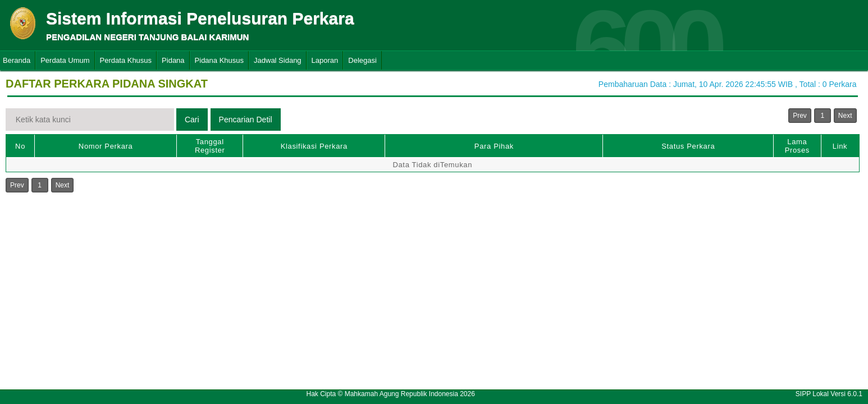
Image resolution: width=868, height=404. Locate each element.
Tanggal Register (210, 146)
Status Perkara (688, 146)
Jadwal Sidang (278, 60)
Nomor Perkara (106, 146)
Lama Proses (797, 146)
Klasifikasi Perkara (314, 146)
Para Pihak (494, 146)
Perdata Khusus (126, 60)
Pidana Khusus (219, 60)
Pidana (173, 60)
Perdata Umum (65, 60)
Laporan (325, 60)
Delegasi (362, 60)
